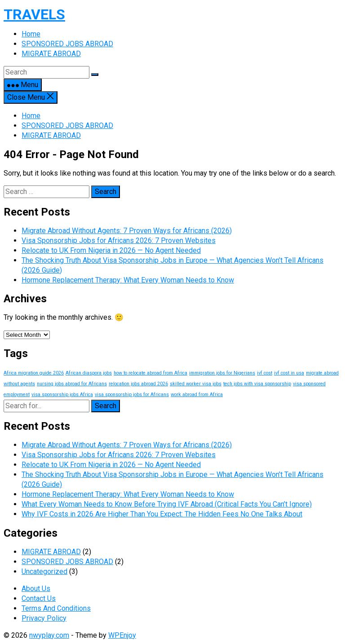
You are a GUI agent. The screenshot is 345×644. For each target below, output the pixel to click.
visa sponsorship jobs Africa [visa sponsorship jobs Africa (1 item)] (62, 395)
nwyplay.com (49, 635)
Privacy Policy (44, 618)
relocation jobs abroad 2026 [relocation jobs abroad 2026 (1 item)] (138, 384)
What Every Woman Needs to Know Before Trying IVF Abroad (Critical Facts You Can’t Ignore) (167, 504)
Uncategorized (44, 571)
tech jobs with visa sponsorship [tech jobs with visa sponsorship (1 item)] (257, 384)
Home (31, 116)
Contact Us (39, 598)
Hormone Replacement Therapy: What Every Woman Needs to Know (128, 280)
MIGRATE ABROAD (51, 135)
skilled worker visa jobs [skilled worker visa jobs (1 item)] (196, 384)
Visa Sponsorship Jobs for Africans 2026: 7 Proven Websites (119, 240)
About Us (36, 589)
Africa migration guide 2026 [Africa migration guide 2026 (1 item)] (34, 373)
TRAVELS (34, 14)
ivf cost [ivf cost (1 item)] (265, 373)
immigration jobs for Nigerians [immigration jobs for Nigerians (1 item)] (222, 373)
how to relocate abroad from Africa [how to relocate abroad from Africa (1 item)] (150, 373)
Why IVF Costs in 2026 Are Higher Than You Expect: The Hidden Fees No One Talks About (162, 514)
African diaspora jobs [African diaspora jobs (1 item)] (89, 373)
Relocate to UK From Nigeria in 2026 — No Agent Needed (111, 250)
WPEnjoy (122, 635)
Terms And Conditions (56, 608)
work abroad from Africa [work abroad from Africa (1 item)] (197, 395)
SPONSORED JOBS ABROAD (67, 126)
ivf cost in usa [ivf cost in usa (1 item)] (289, 373)
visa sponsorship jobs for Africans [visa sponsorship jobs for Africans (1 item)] (132, 395)
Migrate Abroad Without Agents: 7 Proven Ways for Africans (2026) (127, 231)
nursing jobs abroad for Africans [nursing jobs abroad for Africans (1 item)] (72, 384)
